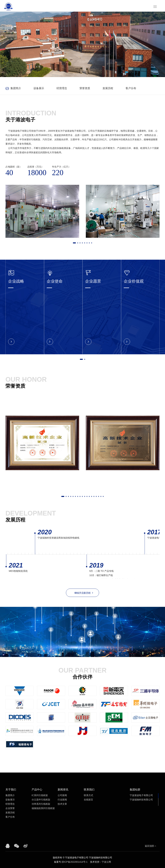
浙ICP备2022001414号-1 (75, 862)
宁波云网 (106, 862)
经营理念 (62, 88)
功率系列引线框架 (41, 804)
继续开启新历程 (84, 593)
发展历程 (108, 88)
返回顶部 (151, 846)
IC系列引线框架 (40, 795)
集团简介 (16, 88)
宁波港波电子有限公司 (141, 795)
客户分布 (131, 88)
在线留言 (88, 800)
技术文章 (62, 804)
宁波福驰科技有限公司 (141, 800)
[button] (74, 243)
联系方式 (88, 795)
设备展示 (39, 88)
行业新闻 (62, 800)
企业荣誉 (10, 808)
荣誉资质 (85, 88)
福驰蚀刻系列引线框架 (43, 808)
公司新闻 (62, 795)
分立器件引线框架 (41, 800)
